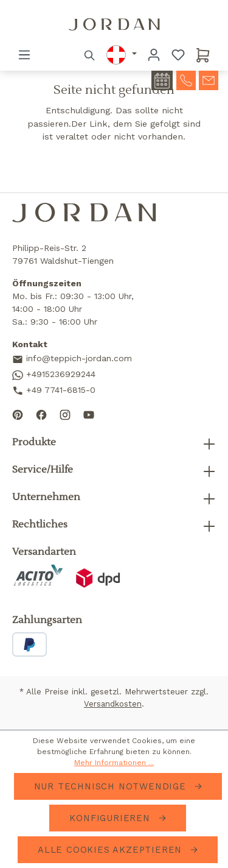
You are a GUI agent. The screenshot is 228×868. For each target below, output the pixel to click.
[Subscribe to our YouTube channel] (89, 414)
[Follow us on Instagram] (65, 414)
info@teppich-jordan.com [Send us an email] (72, 359)
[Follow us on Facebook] (41, 414)
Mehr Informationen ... (114, 763)
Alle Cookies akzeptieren (112, 850)
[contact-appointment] (162, 80)
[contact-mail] (209, 79)
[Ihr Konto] (154, 55)
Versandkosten (113, 704)
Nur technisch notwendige (112, 786)
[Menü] (24, 55)
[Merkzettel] (178, 55)
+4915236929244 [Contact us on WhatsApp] (54, 375)
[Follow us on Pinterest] (18, 414)
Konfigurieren (111, 818)
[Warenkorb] (203, 55)
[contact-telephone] (186, 79)
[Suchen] (90, 55)
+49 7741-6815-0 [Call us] (54, 391)
